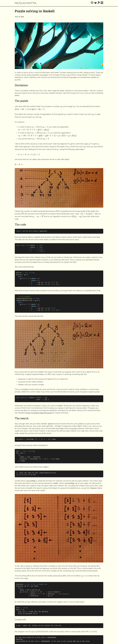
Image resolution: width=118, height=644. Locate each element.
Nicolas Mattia (26, 3)
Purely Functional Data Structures (39, 413)
